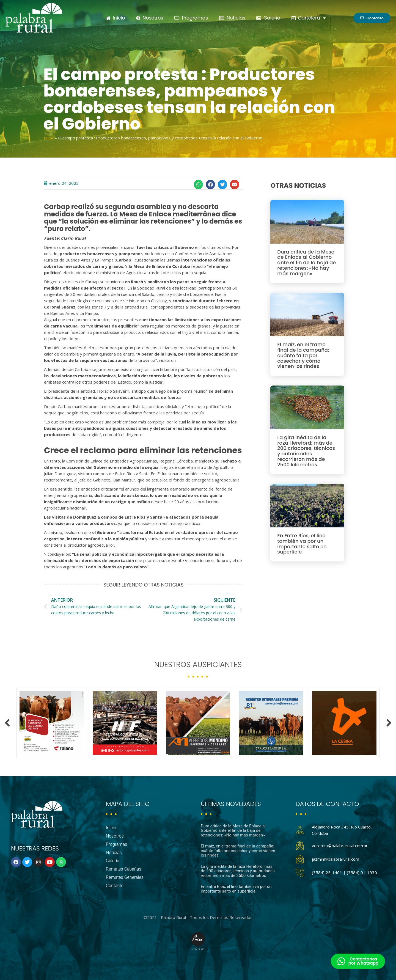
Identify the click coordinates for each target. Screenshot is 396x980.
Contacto (115, 886)
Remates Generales (125, 877)
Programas (191, 18)
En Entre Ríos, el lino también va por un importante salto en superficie (302, 544)
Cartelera (309, 18)
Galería (268, 18)
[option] (52, 723)
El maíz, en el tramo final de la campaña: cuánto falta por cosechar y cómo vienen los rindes (303, 355)
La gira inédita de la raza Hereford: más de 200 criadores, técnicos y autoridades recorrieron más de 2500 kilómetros (306, 451)
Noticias (232, 18)
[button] (199, 185)
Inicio (116, 18)
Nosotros (150, 18)
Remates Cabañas (124, 869)
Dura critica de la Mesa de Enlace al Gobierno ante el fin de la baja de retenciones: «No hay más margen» (306, 263)
